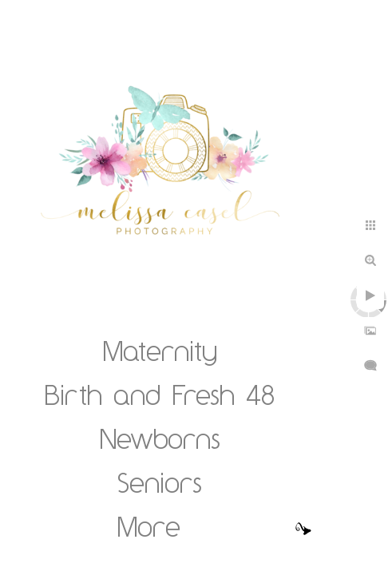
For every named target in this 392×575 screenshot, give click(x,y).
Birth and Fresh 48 (160, 395)
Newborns (160, 438)
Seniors (160, 482)
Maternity (160, 351)
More (149, 526)
